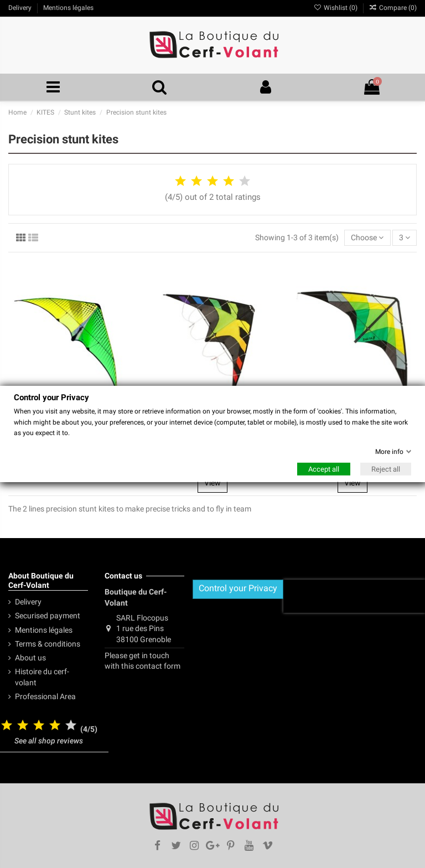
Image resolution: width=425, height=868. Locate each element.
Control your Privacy (238, 588)
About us (30, 658)
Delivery (28, 602)
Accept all (324, 469)
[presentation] (354, 596)
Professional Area (45, 696)
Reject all (386, 469)
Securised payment (48, 616)
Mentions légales (44, 630)
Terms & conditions (48, 644)
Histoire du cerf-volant (42, 677)
